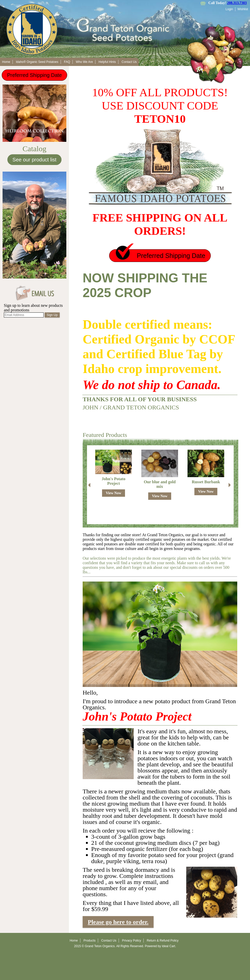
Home (6, 62)
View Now (114, 493)
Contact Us (129, 62)
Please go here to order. (118, 922)
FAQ (67, 62)
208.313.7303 (237, 3)
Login (229, 9)
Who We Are (84, 62)
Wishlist (243, 9)
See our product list (34, 160)
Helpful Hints (107, 62)
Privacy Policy (132, 941)
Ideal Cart (168, 946)
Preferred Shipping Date (35, 75)
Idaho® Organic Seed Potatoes (37, 62)
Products (89, 941)
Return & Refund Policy (163, 941)
